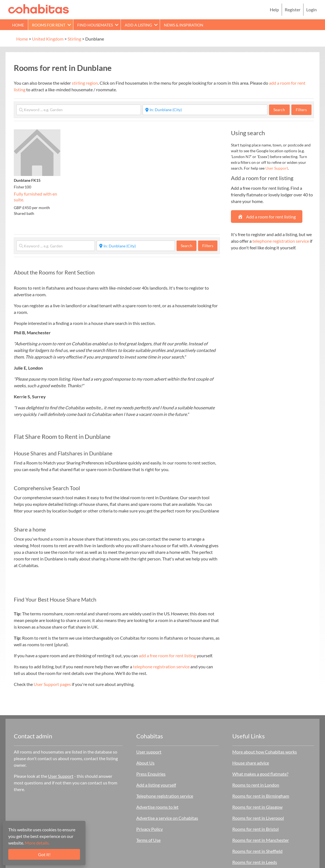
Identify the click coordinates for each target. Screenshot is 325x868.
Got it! (44, 854)
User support (149, 752)
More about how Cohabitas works (265, 752)
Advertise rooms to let (157, 807)
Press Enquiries (151, 774)
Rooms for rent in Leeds (255, 862)
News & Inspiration (184, 25)
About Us (145, 763)
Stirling (74, 39)
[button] (69, 25)
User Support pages (52, 684)
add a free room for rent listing (167, 655)
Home (18, 25)
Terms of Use (148, 840)
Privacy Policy (150, 829)
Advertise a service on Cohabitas (167, 818)
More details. (37, 843)
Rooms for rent (49, 25)
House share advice (251, 763)
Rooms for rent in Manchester (261, 840)
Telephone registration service (165, 796)
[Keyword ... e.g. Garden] (79, 110)
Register (293, 10)
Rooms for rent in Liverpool (258, 818)
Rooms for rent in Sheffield (257, 851)
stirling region (85, 83)
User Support (277, 168)
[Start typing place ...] (205, 110)
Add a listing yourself (156, 785)
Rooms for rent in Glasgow (257, 807)
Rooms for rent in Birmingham (261, 796)
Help (274, 10)
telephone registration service (161, 667)
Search (282, 109)
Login (311, 10)
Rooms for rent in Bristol (255, 829)
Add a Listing (138, 25)
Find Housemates (95, 25)
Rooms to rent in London (256, 785)
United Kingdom (48, 39)
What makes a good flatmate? (260, 774)
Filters (301, 110)
